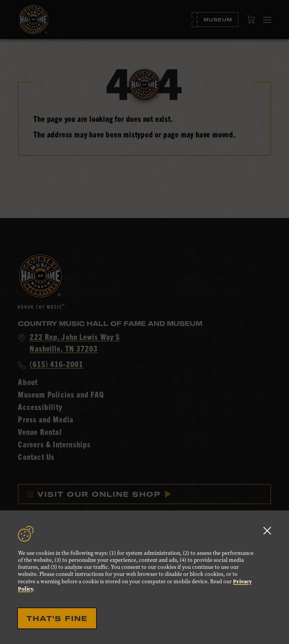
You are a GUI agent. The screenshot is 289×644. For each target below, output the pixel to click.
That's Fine (57, 618)
